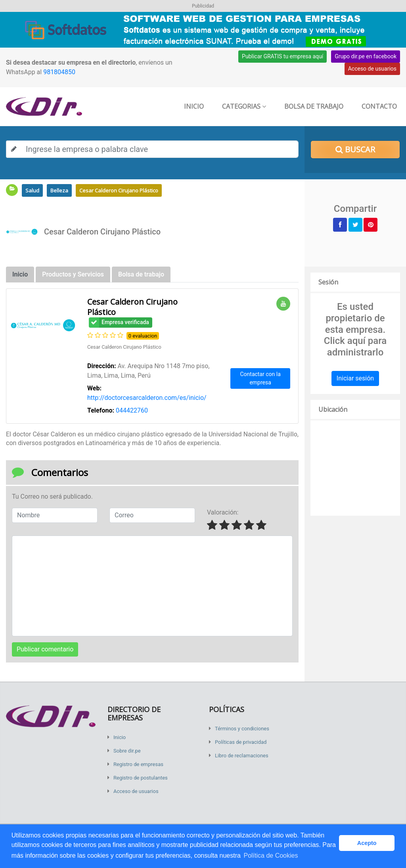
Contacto (379, 106)
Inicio (194, 106)
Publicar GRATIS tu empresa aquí (282, 56)
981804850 (59, 72)
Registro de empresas (138, 764)
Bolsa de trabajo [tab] (141, 274)
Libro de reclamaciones (242, 756)
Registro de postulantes (141, 778)
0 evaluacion (143, 336)
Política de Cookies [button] (271, 856)
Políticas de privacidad (241, 742)
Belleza (59, 190)
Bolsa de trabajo (314, 106)
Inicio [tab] (20, 274)
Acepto (367, 843)
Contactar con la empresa (260, 378)
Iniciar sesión (355, 378)
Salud (32, 190)
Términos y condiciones (242, 729)
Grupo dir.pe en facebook (366, 56)
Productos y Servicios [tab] (73, 274)
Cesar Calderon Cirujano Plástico (119, 190)
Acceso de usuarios (372, 69)
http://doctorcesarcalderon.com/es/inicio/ (147, 398)
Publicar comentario (45, 649)
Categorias (244, 106)
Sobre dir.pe (127, 751)
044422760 (132, 410)
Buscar (355, 149)
